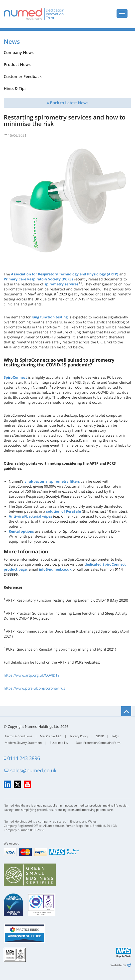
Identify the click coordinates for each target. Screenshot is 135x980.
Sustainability (59, 743)
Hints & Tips (15, 88)
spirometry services (61, 284)
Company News (19, 52)
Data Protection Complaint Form (98, 743)
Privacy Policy (79, 736)
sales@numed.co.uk (30, 770)
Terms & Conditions (18, 736)
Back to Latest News (68, 103)
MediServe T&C (51, 736)
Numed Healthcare (34, 14)
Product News (17, 64)
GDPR (100, 736)
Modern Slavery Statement (23, 743)
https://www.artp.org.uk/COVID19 (32, 675)
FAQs (115, 736)
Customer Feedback (23, 76)
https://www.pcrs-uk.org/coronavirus (34, 688)
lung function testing (50, 317)
